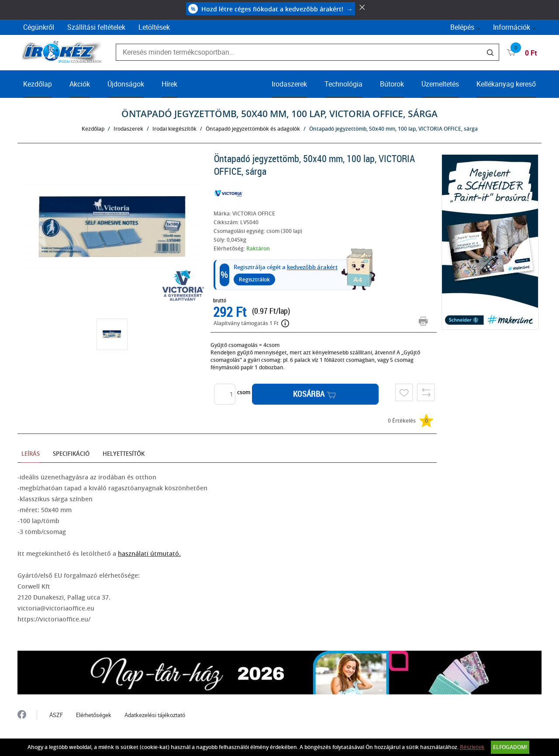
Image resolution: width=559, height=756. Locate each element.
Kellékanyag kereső (506, 84)
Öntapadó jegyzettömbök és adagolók (253, 129)
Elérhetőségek (94, 715)
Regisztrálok (254, 279)
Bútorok (392, 84)
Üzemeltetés (440, 84)
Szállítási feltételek (96, 27)
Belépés (462, 27)
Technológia (343, 84)
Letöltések (154, 27)
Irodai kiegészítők (174, 129)
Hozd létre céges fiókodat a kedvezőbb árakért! (271, 9)
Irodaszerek (289, 84)
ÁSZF (56, 715)
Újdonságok (126, 84)
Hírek (169, 84)
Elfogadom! (510, 747)
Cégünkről (39, 27)
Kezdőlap (38, 84)
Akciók (80, 84)
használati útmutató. (149, 553)
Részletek (472, 747)
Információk (512, 27)
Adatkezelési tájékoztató (155, 715)
